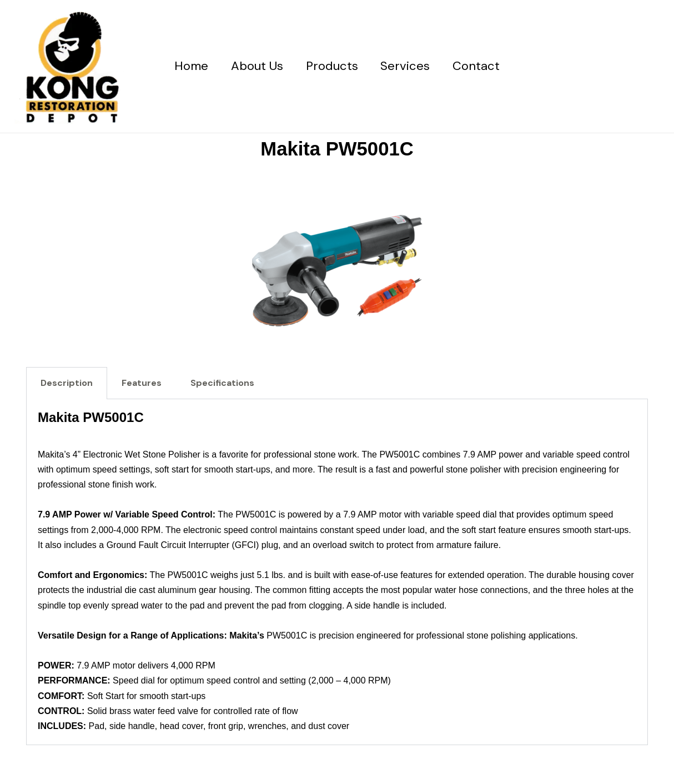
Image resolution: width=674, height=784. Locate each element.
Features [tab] (142, 383)
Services (407, 66)
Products (332, 66)
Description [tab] (67, 383)
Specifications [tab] (222, 383)
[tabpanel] (337, 572)
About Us (255, 66)
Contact (480, 66)
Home (188, 66)
